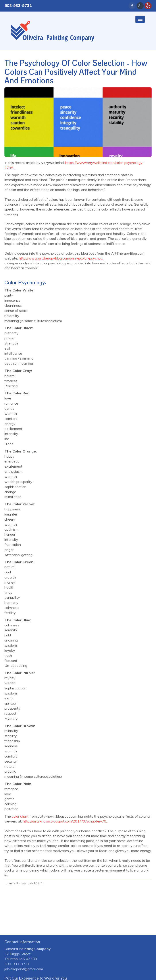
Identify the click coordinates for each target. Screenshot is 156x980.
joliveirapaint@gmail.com (24, 969)
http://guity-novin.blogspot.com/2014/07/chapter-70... (65, 821)
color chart (20, 816)
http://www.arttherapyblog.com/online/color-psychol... (61, 258)
